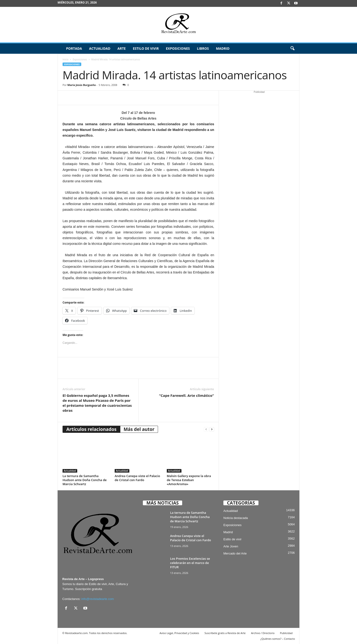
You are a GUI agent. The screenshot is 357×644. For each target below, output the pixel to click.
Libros (203, 48)
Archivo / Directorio (263, 633)
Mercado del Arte (235, 553)
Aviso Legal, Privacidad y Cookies (179, 633)
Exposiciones (178, 48)
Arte (122, 48)
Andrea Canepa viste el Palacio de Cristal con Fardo (137, 478)
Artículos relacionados (91, 429)
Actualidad (100, 48)
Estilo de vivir (146, 48)
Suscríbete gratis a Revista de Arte (225, 633)
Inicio (66, 59)
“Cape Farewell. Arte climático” (187, 395)
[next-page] (212, 429)
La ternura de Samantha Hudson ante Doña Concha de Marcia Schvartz (85, 480)
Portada (74, 48)
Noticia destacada (236, 518)
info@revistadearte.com (97, 599)
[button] (292, 49)
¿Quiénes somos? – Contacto (278, 639)
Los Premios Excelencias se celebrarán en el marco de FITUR (190, 563)
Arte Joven (231, 546)
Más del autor (139, 429)
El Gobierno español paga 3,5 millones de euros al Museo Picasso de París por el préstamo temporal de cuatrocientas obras (97, 403)
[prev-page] (206, 429)
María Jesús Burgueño (82, 85)
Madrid (223, 48)
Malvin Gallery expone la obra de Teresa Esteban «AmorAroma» (189, 480)
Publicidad (286, 633)
